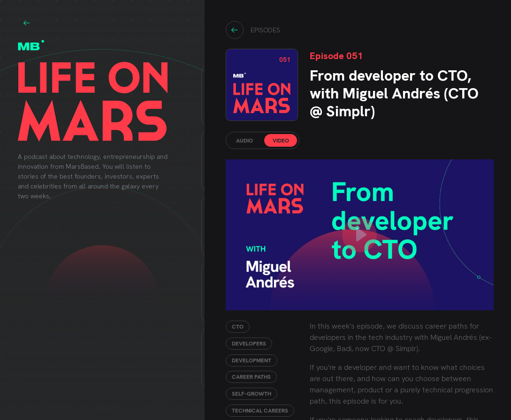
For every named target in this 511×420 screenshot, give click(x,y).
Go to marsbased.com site (27, 23)
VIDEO (281, 141)
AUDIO (244, 141)
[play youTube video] (359, 235)
